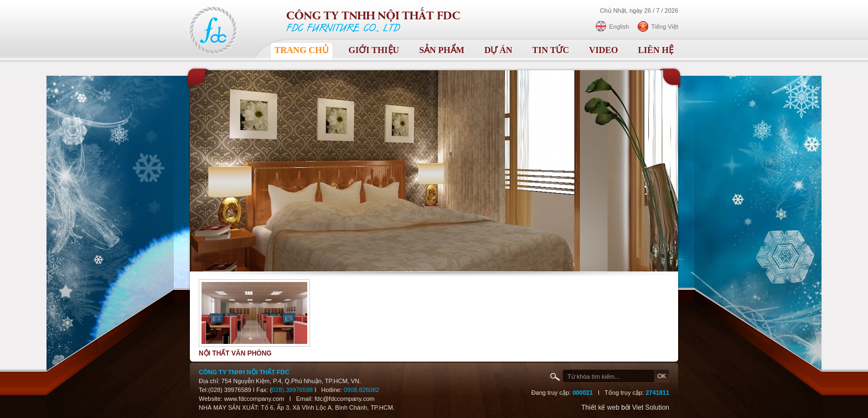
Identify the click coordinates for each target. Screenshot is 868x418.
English (619, 27)
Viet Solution (651, 407)
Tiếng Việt (665, 27)
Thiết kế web (600, 407)
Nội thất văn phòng (235, 353)
